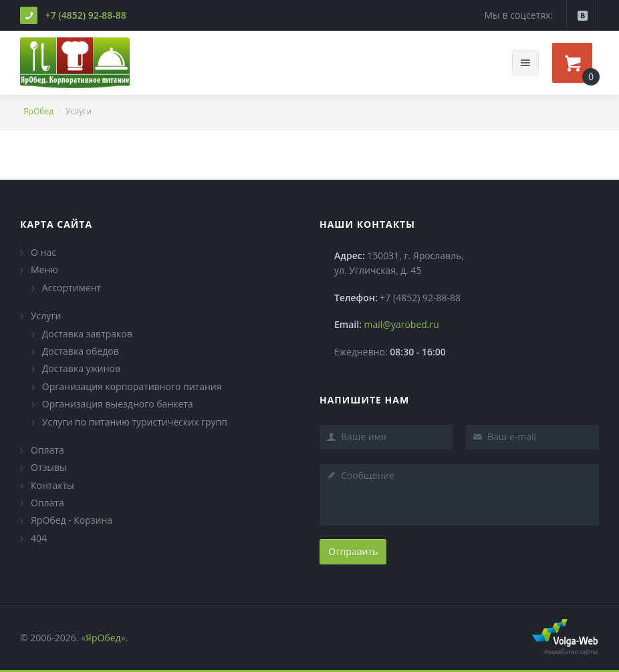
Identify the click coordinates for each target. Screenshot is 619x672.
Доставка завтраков (87, 334)
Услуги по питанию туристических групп (135, 422)
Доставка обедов (81, 351)
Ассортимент (72, 288)
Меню (44, 270)
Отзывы (49, 467)
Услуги (46, 316)
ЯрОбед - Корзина (72, 520)
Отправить (353, 551)
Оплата (47, 450)
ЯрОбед (38, 111)
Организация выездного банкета (118, 404)
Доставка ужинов (81, 368)
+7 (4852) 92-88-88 (86, 15)
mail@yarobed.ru (402, 324)
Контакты (52, 485)
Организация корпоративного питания (132, 386)
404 (39, 538)
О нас (43, 252)
